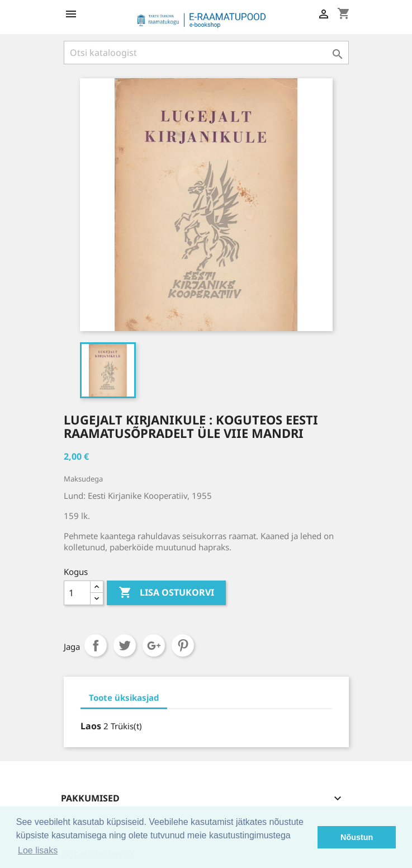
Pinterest (183, 645)
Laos (91, 726)
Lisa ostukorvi (166, 593)
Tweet (125, 645)
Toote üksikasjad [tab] (124, 697)
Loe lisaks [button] (38, 850)
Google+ (154, 645)
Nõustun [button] (357, 837)
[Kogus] (77, 593)
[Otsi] (206, 53)
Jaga (96, 645)
